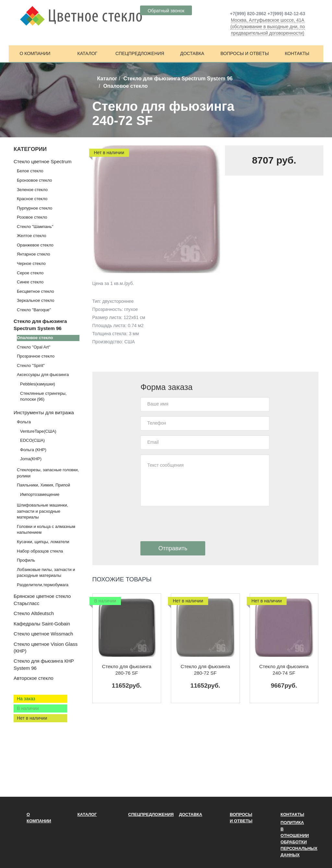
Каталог (88, 53)
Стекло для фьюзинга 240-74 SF (284, 670)
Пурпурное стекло (35, 208)
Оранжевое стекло (35, 245)
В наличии (28, 708)
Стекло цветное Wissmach (43, 634)
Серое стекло (30, 273)
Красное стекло (32, 199)
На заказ (26, 699)
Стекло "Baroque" (34, 310)
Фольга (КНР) (33, 450)
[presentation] (190, 524)
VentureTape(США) (38, 431)
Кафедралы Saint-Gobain (42, 624)
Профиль (26, 560)
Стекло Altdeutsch (34, 613)
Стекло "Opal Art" (34, 347)
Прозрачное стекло (36, 356)
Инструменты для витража (44, 412)
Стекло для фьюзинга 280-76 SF (127, 670)
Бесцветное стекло (36, 291)
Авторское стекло (34, 678)
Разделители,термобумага (43, 585)
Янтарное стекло (33, 254)
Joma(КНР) (31, 459)
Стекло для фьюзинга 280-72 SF (205, 670)
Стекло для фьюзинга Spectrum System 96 (178, 79)
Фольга (24, 422)
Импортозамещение (40, 494)
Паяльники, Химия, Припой (43, 485)
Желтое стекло (31, 236)
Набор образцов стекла (40, 551)
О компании (35, 53)
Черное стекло (31, 263)
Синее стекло (30, 282)
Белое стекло (30, 171)
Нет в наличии (32, 718)
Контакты (297, 53)
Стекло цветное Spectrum (42, 161)
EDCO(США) (32, 440)
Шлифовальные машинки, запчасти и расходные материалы (42, 511)
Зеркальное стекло (36, 300)
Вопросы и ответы (245, 53)
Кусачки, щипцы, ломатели (43, 542)
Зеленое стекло (32, 190)
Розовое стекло (32, 217)
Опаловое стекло (35, 338)
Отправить (173, 548)
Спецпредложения (140, 53)
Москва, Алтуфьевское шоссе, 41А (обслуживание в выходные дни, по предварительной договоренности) (267, 27)
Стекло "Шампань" (35, 227)
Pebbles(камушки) (38, 384)
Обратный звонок (166, 11)
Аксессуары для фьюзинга (43, 375)
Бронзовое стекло (34, 180)
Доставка (192, 53)
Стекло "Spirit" (31, 365)
